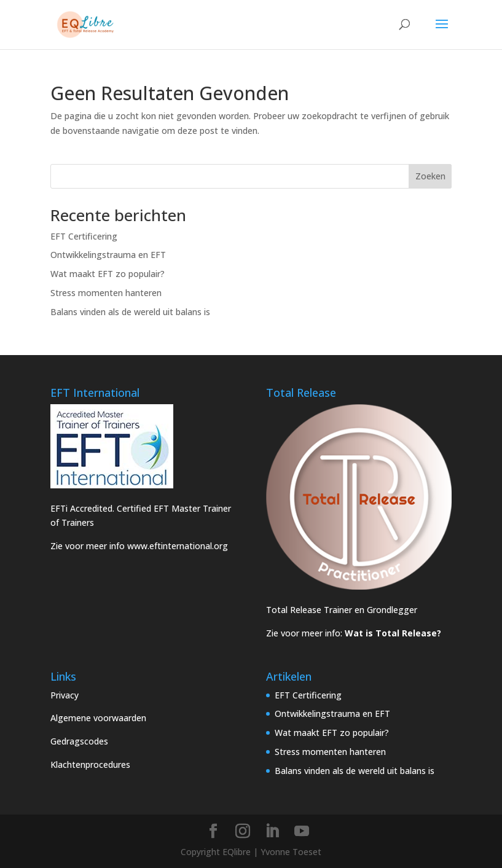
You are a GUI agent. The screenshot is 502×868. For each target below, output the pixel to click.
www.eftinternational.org (178, 546)
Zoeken (430, 176)
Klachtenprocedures (90, 764)
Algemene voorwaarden (98, 718)
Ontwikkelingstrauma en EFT (108, 255)
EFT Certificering (84, 236)
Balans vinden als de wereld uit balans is (130, 312)
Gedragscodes (79, 741)
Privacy (65, 695)
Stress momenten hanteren (106, 293)
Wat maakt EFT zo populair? (108, 274)
